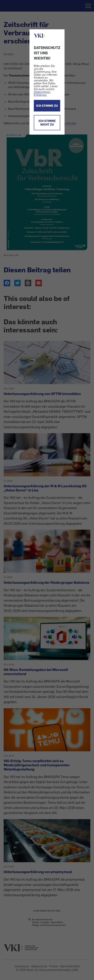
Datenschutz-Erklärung (42, 93)
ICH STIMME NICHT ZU (47, 123)
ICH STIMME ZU (47, 106)
